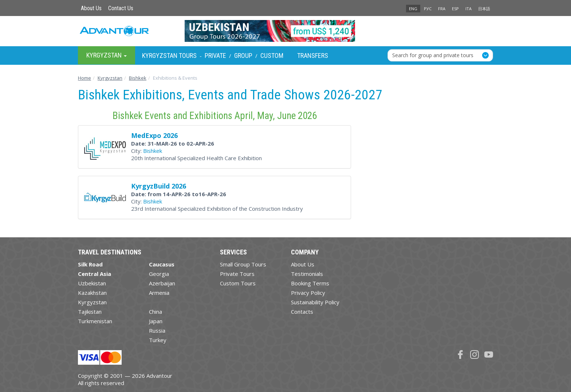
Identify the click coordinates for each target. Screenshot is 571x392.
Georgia (159, 274)
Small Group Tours (243, 264)
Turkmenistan (95, 321)
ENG (413, 9)
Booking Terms (310, 283)
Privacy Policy (308, 293)
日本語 (484, 9)
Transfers (313, 56)
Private (215, 56)
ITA (468, 9)
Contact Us (121, 8)
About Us (91, 8)
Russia (157, 330)
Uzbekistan (92, 283)
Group (243, 56)
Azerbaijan (162, 283)
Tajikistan (90, 312)
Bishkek (153, 151)
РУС (428, 9)
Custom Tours (238, 283)
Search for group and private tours (433, 55)
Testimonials (307, 274)
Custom (272, 56)
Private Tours (237, 274)
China (155, 312)
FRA (442, 9)
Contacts (302, 312)
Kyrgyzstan (92, 302)
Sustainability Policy (315, 302)
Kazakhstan (92, 293)
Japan (156, 321)
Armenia (159, 293)
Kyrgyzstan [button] (107, 55)
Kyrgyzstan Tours (169, 56)
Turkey (158, 340)
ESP (455, 9)
